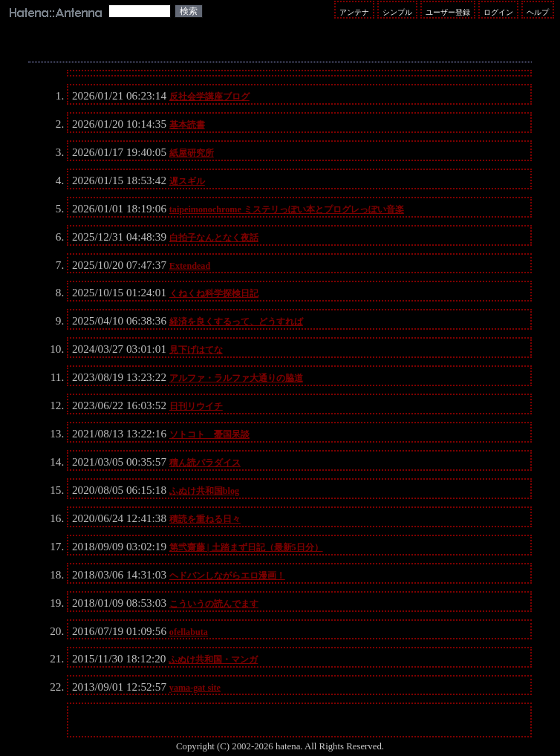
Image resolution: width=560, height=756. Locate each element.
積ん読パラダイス (205, 463)
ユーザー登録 (448, 12)
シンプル (397, 12)
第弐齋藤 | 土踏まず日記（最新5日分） (246, 547)
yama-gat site (195, 688)
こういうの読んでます (214, 604)
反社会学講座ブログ (209, 97)
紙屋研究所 (192, 153)
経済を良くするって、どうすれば (236, 322)
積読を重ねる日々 (205, 519)
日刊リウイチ (196, 406)
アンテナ (354, 12)
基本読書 (187, 125)
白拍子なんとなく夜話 (214, 238)
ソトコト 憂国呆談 (209, 434)
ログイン (498, 12)
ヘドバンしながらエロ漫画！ (227, 576)
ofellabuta (189, 632)
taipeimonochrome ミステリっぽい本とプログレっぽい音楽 (287, 209)
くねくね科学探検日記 (214, 293)
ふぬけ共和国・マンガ (213, 659)
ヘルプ (538, 12)
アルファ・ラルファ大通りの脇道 (236, 378)
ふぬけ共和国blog (204, 491)
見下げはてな (196, 350)
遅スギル (187, 181)
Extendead (190, 266)
